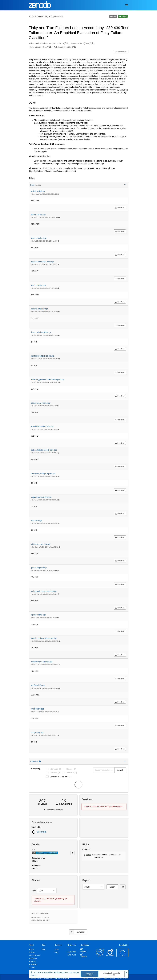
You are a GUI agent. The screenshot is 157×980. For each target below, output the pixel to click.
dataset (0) (71, 769)
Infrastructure (34, 955)
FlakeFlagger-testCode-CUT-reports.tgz (48, 379)
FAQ (56, 952)
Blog (43, 949)
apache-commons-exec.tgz (42, 262)
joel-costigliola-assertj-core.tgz (44, 450)
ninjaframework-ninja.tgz (41, 497)
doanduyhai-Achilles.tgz (41, 332)
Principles (33, 958)
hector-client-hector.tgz (41, 403)
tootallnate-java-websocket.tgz (44, 638)
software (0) (55, 773)
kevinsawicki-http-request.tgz (43, 473)
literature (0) (55, 769)
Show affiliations (121, 51)
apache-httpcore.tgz (39, 309)
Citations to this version (60, 776)
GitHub (83, 950)
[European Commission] (122, 956)
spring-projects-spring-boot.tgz (44, 591)
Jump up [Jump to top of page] (77, 932)
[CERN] (100, 956)
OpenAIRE (42, 832)
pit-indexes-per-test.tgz (41, 544)
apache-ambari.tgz (39, 238)
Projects (32, 961)
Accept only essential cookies (112, 974)
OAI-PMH (72, 955)
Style (34, 891)
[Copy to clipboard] (73, 853)
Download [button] (120, 208)
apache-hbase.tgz (38, 285)
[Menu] (127, 5)
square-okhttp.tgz (38, 615)
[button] (104, 856)
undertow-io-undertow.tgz (42, 662)
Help (56, 949)
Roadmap (33, 964)
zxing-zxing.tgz (37, 732)
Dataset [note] (113, 16)
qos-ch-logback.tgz (39, 568)
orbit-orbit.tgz (36, 521)
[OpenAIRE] (110, 956)
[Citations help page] (40, 761)
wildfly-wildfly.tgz (38, 685)
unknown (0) (71, 773)
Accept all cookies (90, 974)
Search (120, 770)
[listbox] (47, 891)
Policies (32, 952)
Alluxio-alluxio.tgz (38, 215)
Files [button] (78, 185)
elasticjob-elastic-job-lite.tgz (43, 356)
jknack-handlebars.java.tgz (42, 426)
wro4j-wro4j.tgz (37, 709)
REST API (72, 952)
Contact (32, 967)
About (31, 949)
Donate (84, 956)
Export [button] (112, 887)
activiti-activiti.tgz (38, 191)
